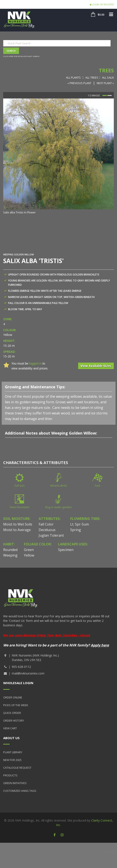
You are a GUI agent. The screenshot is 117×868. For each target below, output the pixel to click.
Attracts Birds (58, 485)
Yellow (29, 555)
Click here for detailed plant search (21, 56)
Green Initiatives (15, 783)
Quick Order (12, 713)
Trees (106, 70)
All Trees (92, 77)
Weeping (10, 555)
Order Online (13, 697)
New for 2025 (12, 760)
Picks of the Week (16, 705)
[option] (58, 157)
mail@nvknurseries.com (28, 673)
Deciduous (47, 530)
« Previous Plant (79, 83)
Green (29, 550)
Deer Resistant (19, 507)
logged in (35, 363)
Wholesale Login (18, 683)
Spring (76, 530)
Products (10, 775)
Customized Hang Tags (20, 791)
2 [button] (110, 95)
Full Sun (20, 485)
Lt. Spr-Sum (80, 524)
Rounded (10, 550)
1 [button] (105, 95)
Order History (14, 721)
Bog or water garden (58, 507)
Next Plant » (105, 83)
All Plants (73, 77)
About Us (11, 738)
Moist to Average (17, 530)
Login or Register (102, 4)
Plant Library (13, 752)
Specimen (66, 550)
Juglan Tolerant (51, 535)
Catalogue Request (17, 768)
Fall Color (46, 524)
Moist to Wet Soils (18, 524)
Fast (97, 485)
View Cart (10, 728)
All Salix (108, 77)
